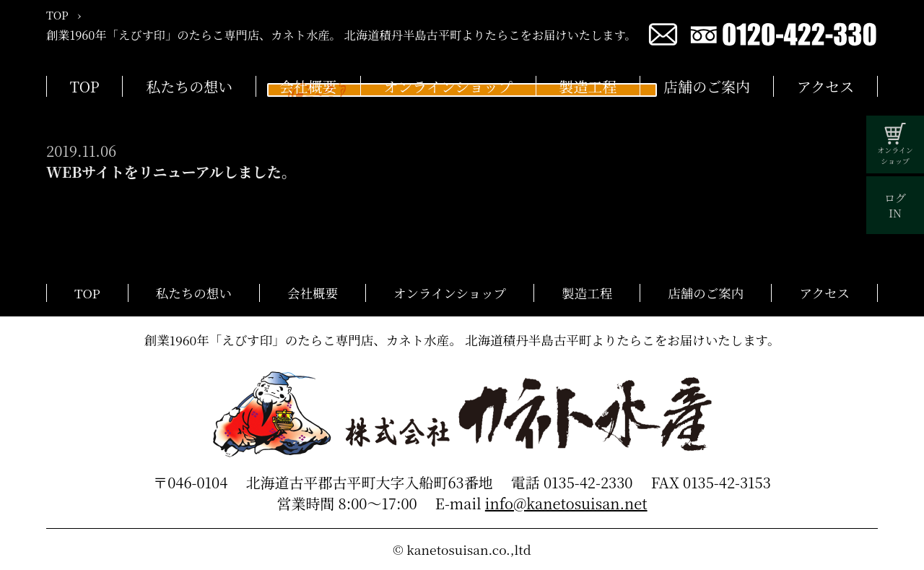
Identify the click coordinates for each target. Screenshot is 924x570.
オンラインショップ (448, 86)
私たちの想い (189, 86)
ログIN (895, 205)
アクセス (825, 86)
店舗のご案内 (707, 86)
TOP (85, 86)
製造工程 (588, 86)
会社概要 (308, 86)
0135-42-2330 (588, 482)
